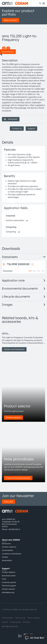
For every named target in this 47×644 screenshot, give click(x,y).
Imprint (5, 622)
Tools (4, 579)
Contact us (17, 128)
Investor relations (9, 547)
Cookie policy (15, 622)
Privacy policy (8, 618)
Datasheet (11, 119)
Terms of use (20, 618)
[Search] (40, 3)
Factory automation (15, 220)
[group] (23, 339)
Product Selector (9, 572)
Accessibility (7, 560)
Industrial (10, 216)
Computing (11, 227)
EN (30, 271)
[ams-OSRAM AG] (15, 3)
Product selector (13, 417)
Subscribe (8, 502)
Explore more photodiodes (18, 478)
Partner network (8, 589)
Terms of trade (33, 618)
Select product (11, 20)
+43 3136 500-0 (14, 529)
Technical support (9, 586)
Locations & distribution (12, 554)
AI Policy (26, 622)
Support (31, 128)
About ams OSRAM (11, 540)
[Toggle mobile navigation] (44, 3)
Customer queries (9, 582)
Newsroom (6, 544)
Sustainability (8, 550)
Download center (9, 576)
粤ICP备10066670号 (10, 626)
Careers (5, 557)
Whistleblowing (8, 592)
